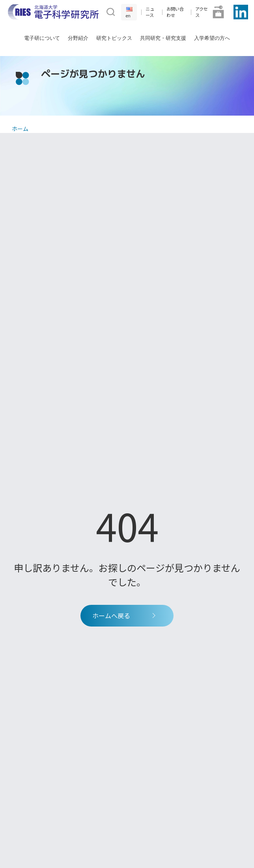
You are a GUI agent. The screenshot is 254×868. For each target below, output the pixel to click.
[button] (110, 11)
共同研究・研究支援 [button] (163, 38)
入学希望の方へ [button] (212, 38)
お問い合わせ (175, 12)
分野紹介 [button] (78, 38)
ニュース (150, 12)
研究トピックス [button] (114, 38)
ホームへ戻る (125, 615)
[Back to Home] (53, 12)
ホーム (20, 129)
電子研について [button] (42, 38)
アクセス (202, 12)
